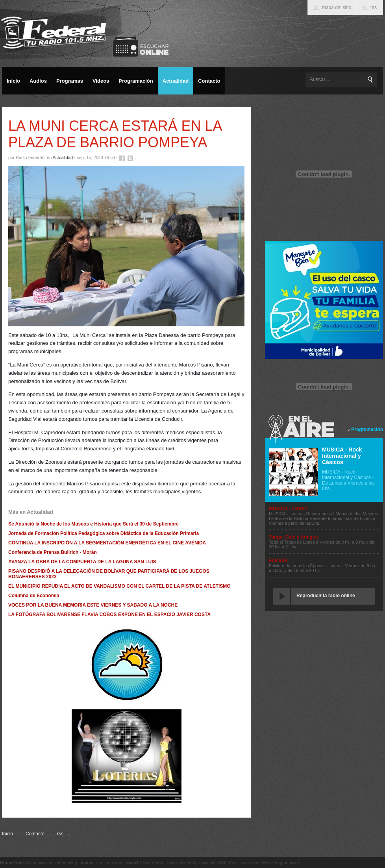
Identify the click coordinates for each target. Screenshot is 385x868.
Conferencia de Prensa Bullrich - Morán (53, 552)
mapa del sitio (337, 7)
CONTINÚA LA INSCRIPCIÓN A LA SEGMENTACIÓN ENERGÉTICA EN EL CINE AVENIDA (107, 543)
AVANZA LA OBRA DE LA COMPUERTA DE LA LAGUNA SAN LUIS (82, 562)
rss (60, 834)
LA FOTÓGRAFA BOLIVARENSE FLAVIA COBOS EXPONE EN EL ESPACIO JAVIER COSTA (109, 614)
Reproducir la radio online (326, 596)
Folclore (278, 561)
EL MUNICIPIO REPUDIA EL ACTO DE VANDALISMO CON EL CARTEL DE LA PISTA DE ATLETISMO (119, 586)
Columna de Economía (34, 596)
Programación (367, 429)
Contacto (35, 834)
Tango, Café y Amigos (293, 537)
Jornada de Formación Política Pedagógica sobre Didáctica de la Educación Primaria (104, 533)
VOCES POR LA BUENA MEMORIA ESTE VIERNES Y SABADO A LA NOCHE (93, 605)
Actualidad (63, 157)
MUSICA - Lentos (288, 509)
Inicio (7, 834)
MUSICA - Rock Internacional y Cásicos (342, 456)
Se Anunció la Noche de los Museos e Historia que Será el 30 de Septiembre (93, 524)
